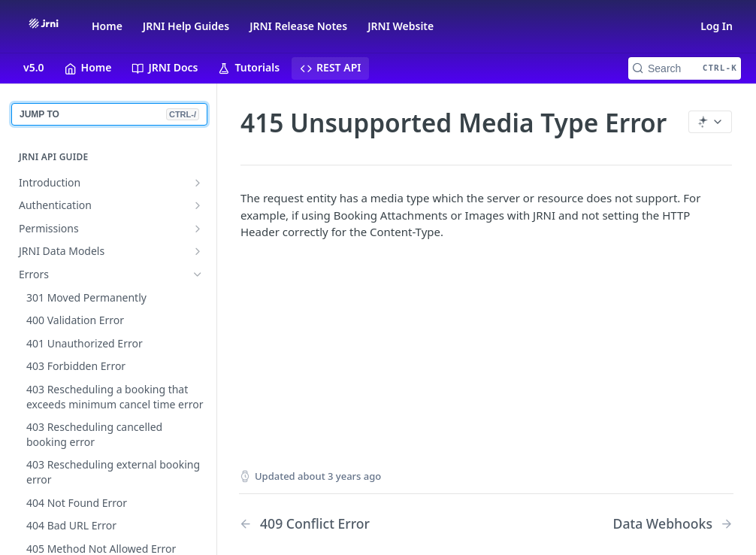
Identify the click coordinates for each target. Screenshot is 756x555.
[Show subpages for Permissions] (198, 229)
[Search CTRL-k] (685, 68)
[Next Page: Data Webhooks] (673, 524)
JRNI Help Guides (186, 26)
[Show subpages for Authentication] (198, 205)
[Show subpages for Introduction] (198, 183)
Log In (717, 26)
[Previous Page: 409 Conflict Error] (345, 524)
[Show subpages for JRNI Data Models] (198, 251)
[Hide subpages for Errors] (198, 274)
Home (107, 26)
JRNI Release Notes (298, 26)
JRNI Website (401, 26)
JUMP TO (109, 114)
